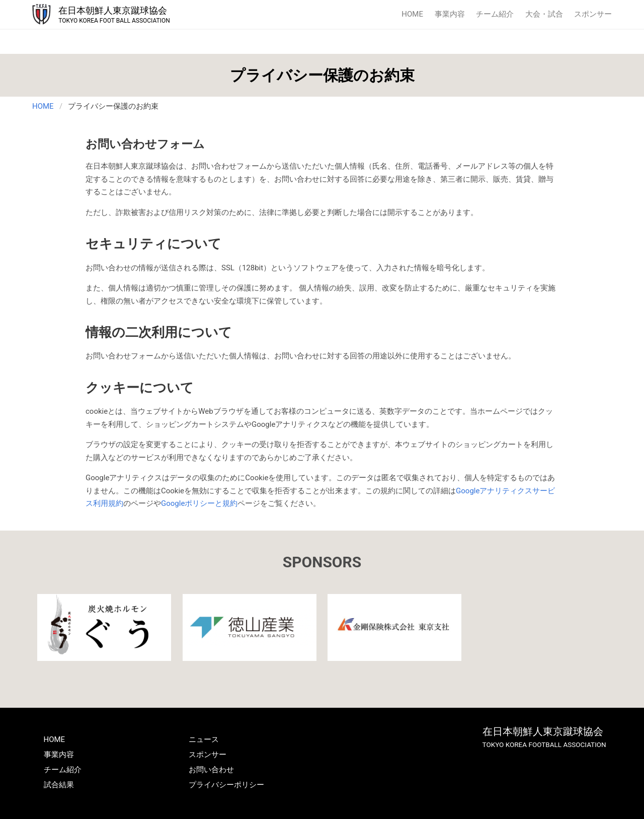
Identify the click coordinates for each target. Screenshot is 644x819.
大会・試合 (544, 14)
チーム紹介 (495, 14)
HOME (412, 14)
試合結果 (59, 785)
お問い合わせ (211, 770)
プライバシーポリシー (226, 785)
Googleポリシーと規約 (199, 503)
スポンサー (593, 14)
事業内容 (450, 14)
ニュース (204, 739)
